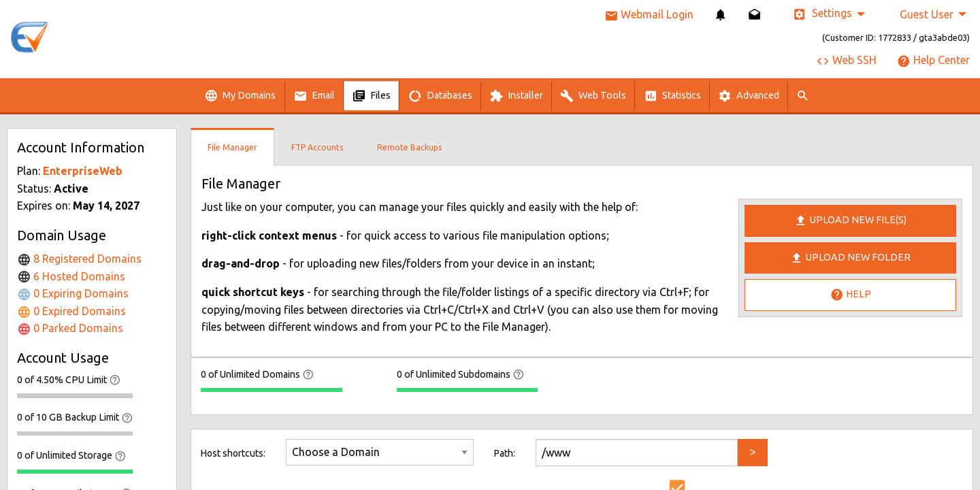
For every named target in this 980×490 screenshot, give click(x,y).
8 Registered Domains (79, 259)
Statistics (672, 96)
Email (314, 96)
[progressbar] (75, 395)
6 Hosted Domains (71, 276)
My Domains (240, 96)
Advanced (749, 96)
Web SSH (846, 60)
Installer (516, 96)
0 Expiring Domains (73, 293)
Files (371, 96)
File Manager (232, 147)
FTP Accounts (317, 147)
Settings (822, 14)
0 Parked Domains (70, 328)
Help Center (933, 60)
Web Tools (593, 96)
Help (851, 295)
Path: (505, 453)
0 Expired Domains (71, 311)
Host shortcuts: (233, 453)
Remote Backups (409, 147)
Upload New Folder (850, 258)
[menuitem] (721, 14)
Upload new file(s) (850, 220)
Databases (440, 96)
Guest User (927, 14)
